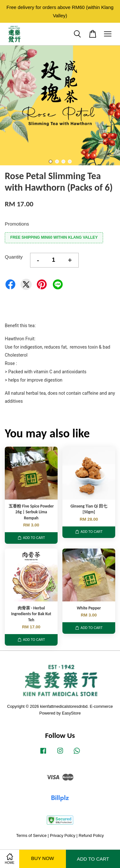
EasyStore (72, 713)
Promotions (17, 224)
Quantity (14, 257)
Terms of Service (32, 835)
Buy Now (42, 858)
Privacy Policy (63, 835)
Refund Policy (91, 835)
